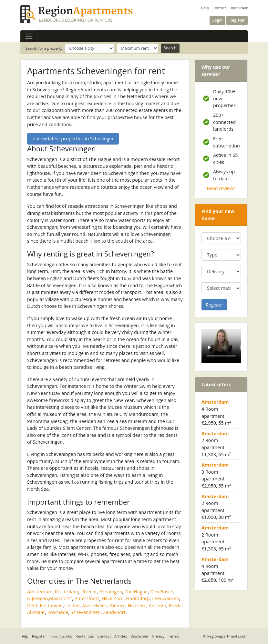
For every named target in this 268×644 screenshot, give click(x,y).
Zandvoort (114, 612)
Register (39, 636)
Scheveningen (86, 612)
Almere (118, 605)
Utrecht (88, 592)
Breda (175, 605)
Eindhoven (52, 605)
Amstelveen (95, 605)
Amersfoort (87, 598)
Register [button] (237, 20)
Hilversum (113, 598)
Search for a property (44, 48)
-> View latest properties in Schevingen (73, 139)
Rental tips (85, 636)
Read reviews (221, 188)
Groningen (111, 592)
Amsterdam (40, 592)
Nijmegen (37, 598)
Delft (32, 605)
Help (205, 8)
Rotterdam (67, 592)
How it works (61, 636)
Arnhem (158, 605)
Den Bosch (162, 592)
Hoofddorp (138, 598)
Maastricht (61, 598)
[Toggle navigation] (29, 36)
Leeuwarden (165, 598)
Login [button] (218, 20)
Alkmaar (36, 612)
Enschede (58, 612)
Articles (121, 636)
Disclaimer (239, 8)
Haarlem (137, 605)
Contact (219, 8)
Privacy (159, 636)
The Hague (136, 592)
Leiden (72, 605)
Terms (174, 636)
